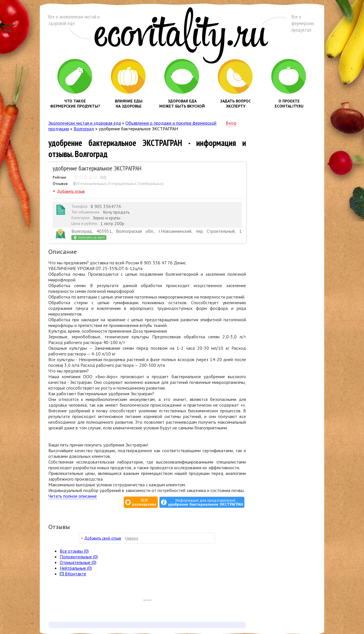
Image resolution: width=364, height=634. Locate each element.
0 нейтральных (150, 184)
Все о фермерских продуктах (303, 23)
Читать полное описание (73, 496)
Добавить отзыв (71, 191)
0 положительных (92, 184)
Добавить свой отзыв (103, 538)
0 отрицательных (122, 184)
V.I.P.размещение (144, 502)
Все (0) (74, 551)
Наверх (132, 538)
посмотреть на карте (89, 237)
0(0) (90, 177)
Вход (231, 123)
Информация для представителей (205, 502)
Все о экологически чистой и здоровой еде (74, 20)
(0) (79, 557)
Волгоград (84, 129)
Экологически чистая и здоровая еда (85, 123)
